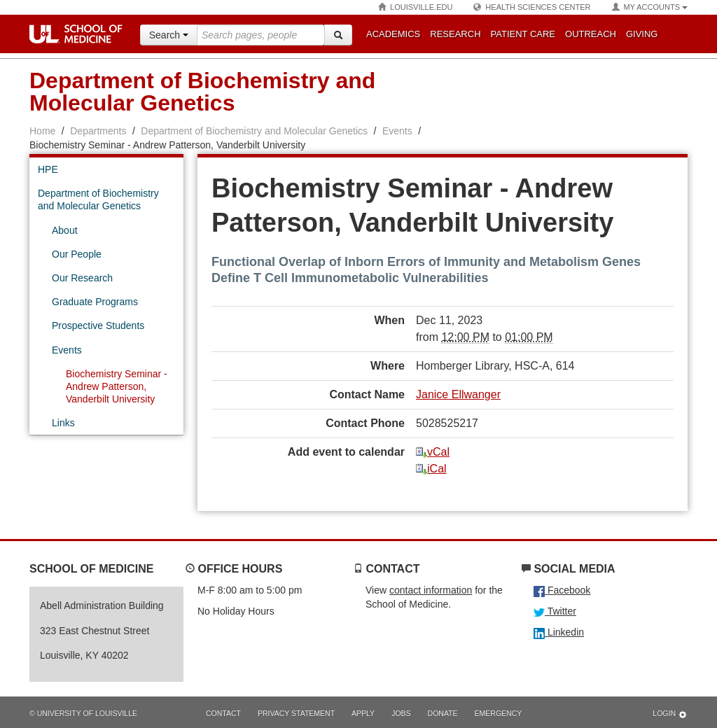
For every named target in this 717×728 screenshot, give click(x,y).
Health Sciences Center (532, 7)
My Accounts (650, 7)
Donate (443, 713)
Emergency (499, 713)
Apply (363, 713)
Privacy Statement (296, 713)
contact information (431, 590)
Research (455, 34)
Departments (98, 131)
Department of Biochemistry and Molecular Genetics (254, 131)
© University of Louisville (83, 713)
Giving (642, 34)
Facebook (562, 590)
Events (397, 131)
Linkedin (559, 632)
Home (42, 131)
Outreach (591, 34)
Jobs (401, 713)
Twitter (555, 611)
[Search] (338, 35)
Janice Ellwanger (458, 394)
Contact (223, 713)
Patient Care (523, 34)
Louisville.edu (415, 7)
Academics (393, 34)
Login (670, 714)
